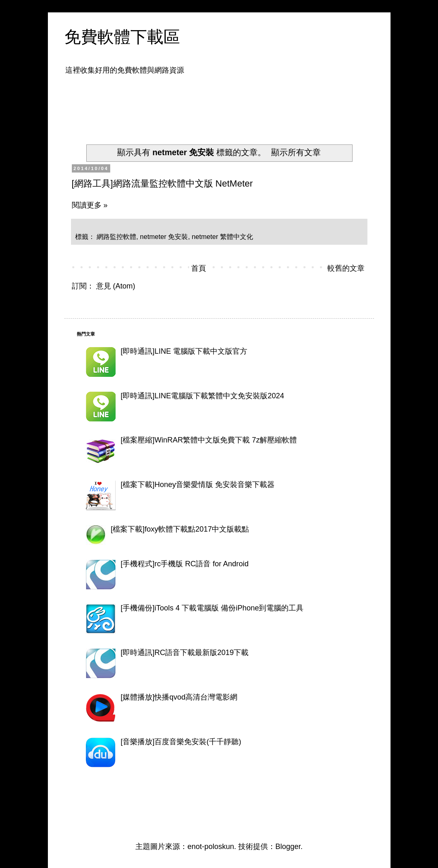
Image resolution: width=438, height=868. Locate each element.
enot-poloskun (211, 847)
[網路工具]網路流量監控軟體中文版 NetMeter (162, 183)
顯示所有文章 (296, 152)
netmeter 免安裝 (164, 237)
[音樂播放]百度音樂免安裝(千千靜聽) (181, 742)
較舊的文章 (346, 268)
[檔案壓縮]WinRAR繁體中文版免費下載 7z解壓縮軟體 (209, 440)
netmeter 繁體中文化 (222, 237)
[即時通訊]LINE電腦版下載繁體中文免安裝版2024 (202, 396)
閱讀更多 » (90, 205)
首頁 (199, 268)
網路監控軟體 (116, 237)
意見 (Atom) (116, 286)
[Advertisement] (227, 104)
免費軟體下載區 (122, 37)
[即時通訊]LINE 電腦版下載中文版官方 (184, 351)
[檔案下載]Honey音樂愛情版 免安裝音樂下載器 (198, 485)
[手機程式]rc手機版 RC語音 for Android (185, 564)
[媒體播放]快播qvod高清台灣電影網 (179, 697)
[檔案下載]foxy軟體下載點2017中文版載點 (180, 529)
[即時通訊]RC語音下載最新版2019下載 (185, 653)
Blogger (288, 847)
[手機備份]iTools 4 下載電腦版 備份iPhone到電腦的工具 (212, 608)
